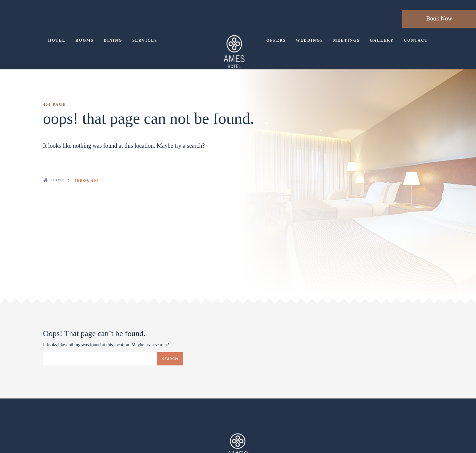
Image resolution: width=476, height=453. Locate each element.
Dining (113, 40)
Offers (276, 40)
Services (145, 40)
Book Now (439, 19)
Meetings (347, 40)
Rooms (84, 40)
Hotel (57, 40)
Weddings (310, 40)
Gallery (382, 40)
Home (58, 180)
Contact (416, 40)
